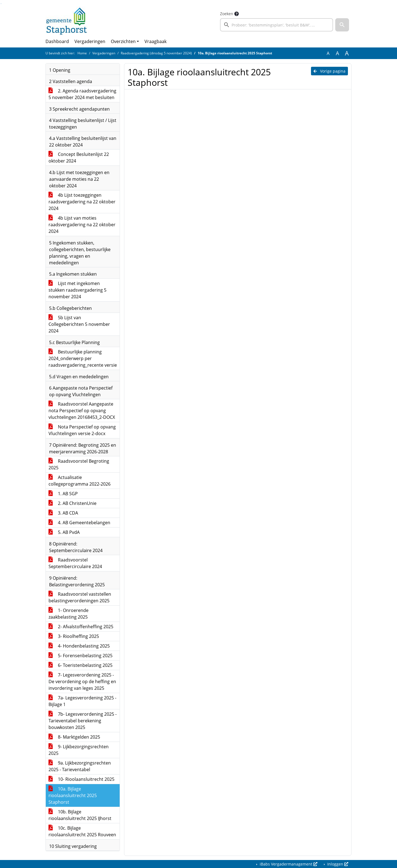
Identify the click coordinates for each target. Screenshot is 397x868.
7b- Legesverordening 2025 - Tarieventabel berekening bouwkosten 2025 (83, 721)
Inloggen (337, 864)
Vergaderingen (90, 41)
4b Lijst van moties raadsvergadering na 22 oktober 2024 (82, 225)
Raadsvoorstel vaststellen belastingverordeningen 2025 (80, 597)
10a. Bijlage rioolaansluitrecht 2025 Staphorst (73, 795)
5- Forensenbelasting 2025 (81, 656)
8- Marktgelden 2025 (74, 737)
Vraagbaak (155, 41)
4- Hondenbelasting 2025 (79, 646)
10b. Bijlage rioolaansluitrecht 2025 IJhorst (80, 815)
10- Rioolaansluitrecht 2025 (81, 779)
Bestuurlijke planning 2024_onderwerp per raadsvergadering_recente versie (83, 358)
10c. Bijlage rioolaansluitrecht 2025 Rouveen (82, 831)
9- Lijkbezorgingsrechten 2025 (79, 750)
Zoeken (227, 14)
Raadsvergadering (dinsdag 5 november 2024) (156, 53)
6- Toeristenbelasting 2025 (81, 665)
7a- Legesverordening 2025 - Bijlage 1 (82, 701)
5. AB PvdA (64, 532)
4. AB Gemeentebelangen (79, 523)
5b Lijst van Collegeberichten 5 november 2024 (79, 324)
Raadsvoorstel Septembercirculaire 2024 (75, 563)
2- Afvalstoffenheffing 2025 (81, 627)
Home (82, 53)
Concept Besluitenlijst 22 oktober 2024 (79, 158)
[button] (342, 25)
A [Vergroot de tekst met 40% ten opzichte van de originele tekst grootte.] (347, 53)
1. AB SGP (63, 494)
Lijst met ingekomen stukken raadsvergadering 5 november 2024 (77, 290)
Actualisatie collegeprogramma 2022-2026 (80, 481)
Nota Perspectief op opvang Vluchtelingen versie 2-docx (82, 430)
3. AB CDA (63, 513)
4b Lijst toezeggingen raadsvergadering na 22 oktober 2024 (82, 202)
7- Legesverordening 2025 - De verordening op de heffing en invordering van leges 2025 (82, 681)
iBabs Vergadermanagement (288, 864)
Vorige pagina (329, 71)
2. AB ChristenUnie (73, 503)
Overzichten (123, 41)
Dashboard (57, 41)
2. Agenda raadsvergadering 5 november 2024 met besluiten (82, 94)
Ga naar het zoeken (1, 4)
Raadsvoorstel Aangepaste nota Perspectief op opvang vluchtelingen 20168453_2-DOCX (82, 411)
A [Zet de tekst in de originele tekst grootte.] (328, 53)
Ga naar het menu (2, 4)
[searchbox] (277, 25)
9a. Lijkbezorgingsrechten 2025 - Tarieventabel (80, 766)
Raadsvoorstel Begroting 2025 (79, 464)
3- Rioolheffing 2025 (74, 636)
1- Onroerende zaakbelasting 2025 (69, 614)
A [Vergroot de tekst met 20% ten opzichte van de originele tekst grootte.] (337, 53)
